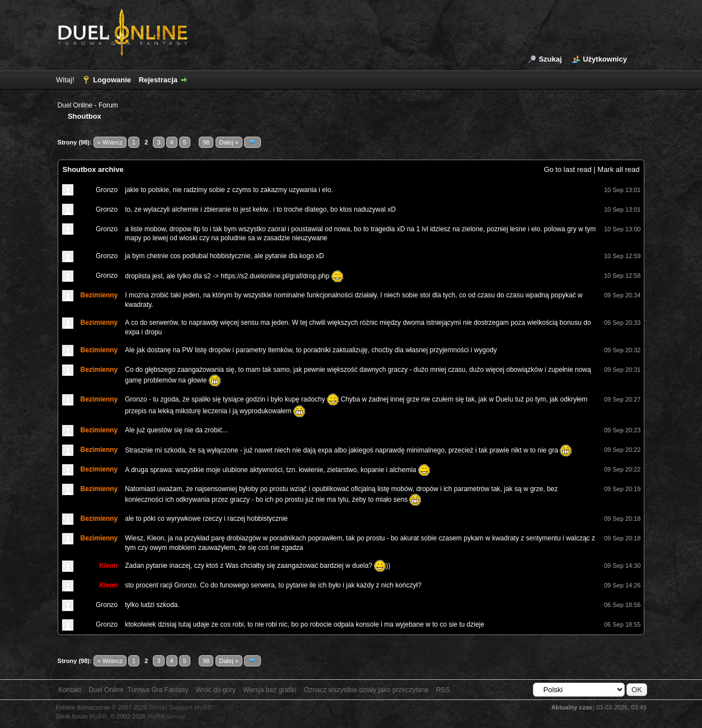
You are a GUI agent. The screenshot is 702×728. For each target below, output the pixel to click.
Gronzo (107, 190)
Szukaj (550, 59)
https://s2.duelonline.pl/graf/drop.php (275, 276)
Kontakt (70, 690)
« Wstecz (110, 142)
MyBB (98, 716)
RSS (443, 690)
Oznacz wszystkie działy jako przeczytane (366, 690)
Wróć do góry (216, 690)
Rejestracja (158, 80)
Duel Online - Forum (88, 105)
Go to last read (567, 169)
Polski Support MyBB (180, 707)
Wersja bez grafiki (270, 690)
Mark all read (618, 169)
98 (206, 142)
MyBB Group (167, 716)
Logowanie (112, 80)
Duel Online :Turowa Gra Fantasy (138, 690)
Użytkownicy (605, 59)
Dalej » (229, 142)
